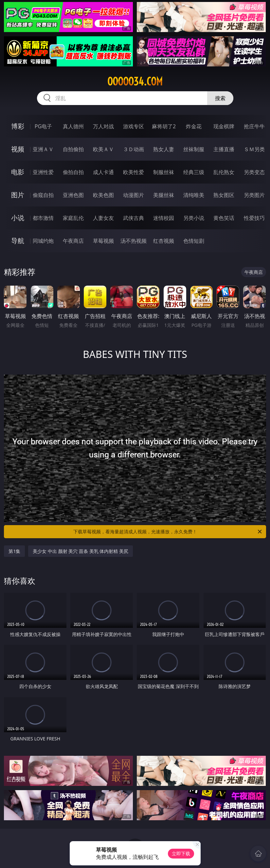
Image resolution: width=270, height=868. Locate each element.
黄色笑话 (224, 218)
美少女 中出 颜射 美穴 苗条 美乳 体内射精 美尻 (80, 551)
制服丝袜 (164, 172)
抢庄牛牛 (254, 126)
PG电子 (43, 126)
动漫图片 (134, 195)
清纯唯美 (194, 195)
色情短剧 (194, 241)
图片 (18, 195)
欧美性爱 (134, 172)
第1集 (14, 551)
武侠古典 (134, 218)
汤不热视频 (134, 241)
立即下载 (181, 853)
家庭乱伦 (73, 218)
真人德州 (73, 126)
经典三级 (194, 172)
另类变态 (254, 172)
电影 (18, 172)
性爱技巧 (254, 218)
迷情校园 (164, 218)
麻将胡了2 (164, 126)
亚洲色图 (73, 195)
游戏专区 (134, 126)
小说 (18, 218)
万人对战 (103, 126)
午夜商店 (73, 241)
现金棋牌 (224, 126)
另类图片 (254, 195)
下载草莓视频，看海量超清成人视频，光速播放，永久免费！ (168, 532)
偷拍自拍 (73, 172)
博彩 (18, 126)
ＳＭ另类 (254, 149)
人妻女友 (103, 218)
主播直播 (224, 149)
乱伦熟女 (224, 172)
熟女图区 (224, 195)
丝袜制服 (194, 149)
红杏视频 (164, 241)
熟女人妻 (164, 149)
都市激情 (43, 218)
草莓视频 (103, 241)
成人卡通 (103, 172)
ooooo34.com (135, 81)
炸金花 (194, 126)
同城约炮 (43, 241)
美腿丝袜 (164, 195)
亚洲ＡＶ (43, 149)
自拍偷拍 (73, 149)
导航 (18, 241)
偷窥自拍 (43, 195)
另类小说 (194, 218)
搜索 (220, 98)
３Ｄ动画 (134, 149)
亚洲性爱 (43, 172)
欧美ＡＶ (103, 149)
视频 (18, 149)
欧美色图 (103, 195)
